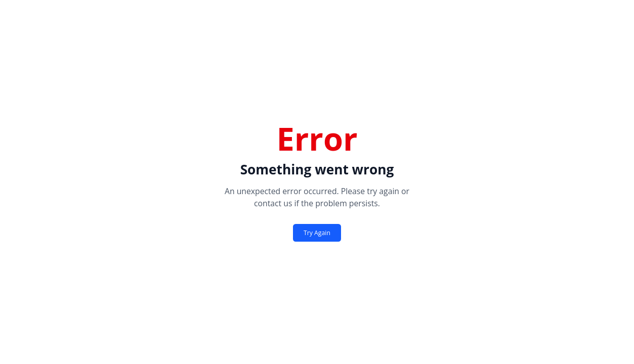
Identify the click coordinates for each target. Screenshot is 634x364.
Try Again (317, 233)
